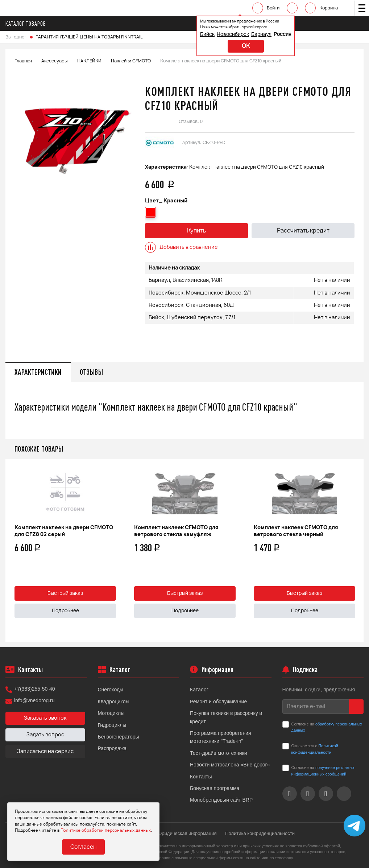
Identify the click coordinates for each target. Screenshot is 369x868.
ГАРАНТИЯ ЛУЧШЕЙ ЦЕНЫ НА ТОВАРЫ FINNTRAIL (89, 37)
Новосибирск (233, 35)
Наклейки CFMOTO (131, 61)
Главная (23, 61)
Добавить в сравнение (181, 247)
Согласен (83, 847)
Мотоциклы (111, 713)
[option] (74, 135)
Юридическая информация (187, 833)
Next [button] (356, 550)
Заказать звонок (45, 718)
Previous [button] (13, 550)
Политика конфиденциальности (260, 833)
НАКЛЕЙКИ (89, 61)
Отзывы (91, 372)
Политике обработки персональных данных (106, 830)
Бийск (207, 35)
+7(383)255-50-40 (34, 689)
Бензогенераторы (119, 737)
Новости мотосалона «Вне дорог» (230, 765)
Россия (283, 35)
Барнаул (261, 35)
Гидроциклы (112, 725)
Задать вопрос (45, 735)
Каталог (199, 690)
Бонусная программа (215, 788)
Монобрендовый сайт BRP (221, 800)
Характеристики (38, 372)
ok (246, 46)
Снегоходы (111, 690)
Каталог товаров (28, 24)
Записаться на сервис (45, 752)
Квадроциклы (114, 702)
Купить (196, 231)
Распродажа (112, 748)
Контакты (201, 777)
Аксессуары (55, 61)
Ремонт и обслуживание (218, 702)
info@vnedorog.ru (34, 700)
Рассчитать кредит (303, 231)
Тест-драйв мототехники (219, 753)
